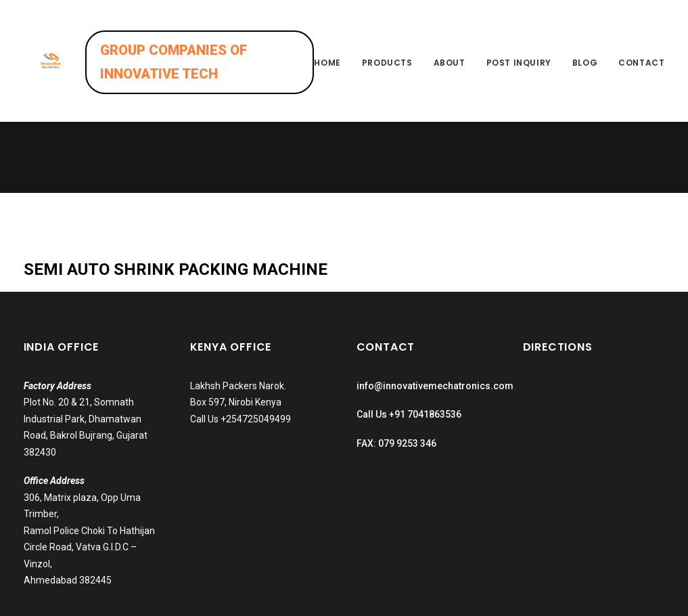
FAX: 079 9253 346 (396, 372)
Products (387, 63)
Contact (641, 63)
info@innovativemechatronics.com (435, 315)
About (450, 63)
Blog (585, 63)
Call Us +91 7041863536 (409, 344)
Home (327, 63)
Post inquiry (519, 63)
